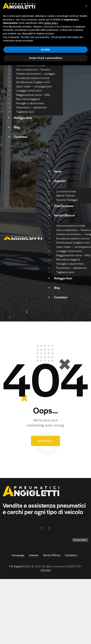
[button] (86, 6)
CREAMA (45, 571)
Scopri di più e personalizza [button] (45, 58)
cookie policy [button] (51, 23)
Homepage (45, 441)
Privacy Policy (80, 540)
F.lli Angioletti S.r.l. (20, 566)
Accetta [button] (46, 50)
